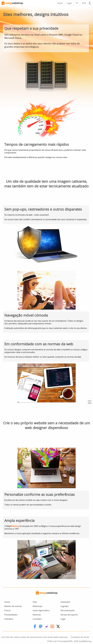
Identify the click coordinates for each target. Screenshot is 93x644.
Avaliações (65, 602)
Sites (35, 602)
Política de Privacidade (58, 641)
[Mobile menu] (89, 402)
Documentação (68, 610)
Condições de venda (80, 637)
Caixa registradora (41, 610)
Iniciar (60, 3)
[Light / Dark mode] (90, 3)
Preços (8, 610)
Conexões (37, 619)
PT (77, 3)
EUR (84, 3)
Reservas (37, 615)
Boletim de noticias (13, 606)
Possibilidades (11, 615)
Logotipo (65, 606)
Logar (69, 3)
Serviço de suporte (69, 615)
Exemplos (9, 619)
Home (7, 602)
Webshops (38, 606)
